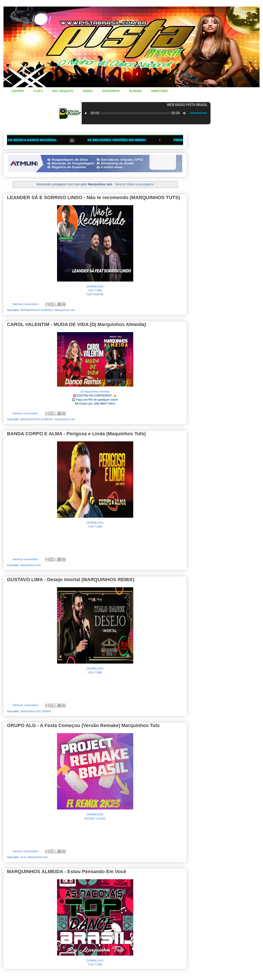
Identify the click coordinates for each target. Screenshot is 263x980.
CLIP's (38, 91)
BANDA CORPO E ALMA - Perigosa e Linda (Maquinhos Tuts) (76, 434)
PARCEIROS (111, 91)
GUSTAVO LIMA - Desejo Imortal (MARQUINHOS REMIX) (71, 580)
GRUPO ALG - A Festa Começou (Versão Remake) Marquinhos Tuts (83, 725)
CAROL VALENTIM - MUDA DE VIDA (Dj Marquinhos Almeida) (76, 324)
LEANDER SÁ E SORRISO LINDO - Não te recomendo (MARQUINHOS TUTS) (94, 197)
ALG (23, 857)
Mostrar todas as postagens (134, 184)
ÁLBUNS (135, 91)
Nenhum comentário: (26, 304)
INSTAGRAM (95, 294)
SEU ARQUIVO (63, 91)
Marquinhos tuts (65, 310)
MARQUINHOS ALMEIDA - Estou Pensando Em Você (67, 872)
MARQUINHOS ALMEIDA (37, 310)
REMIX (47, 711)
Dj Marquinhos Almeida (95, 392)
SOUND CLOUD (95, 819)
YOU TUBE (95, 290)
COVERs (18, 91)
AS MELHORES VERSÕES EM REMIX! (124, 140)
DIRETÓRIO (160, 91)
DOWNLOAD (95, 286)
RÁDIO (88, 91)
